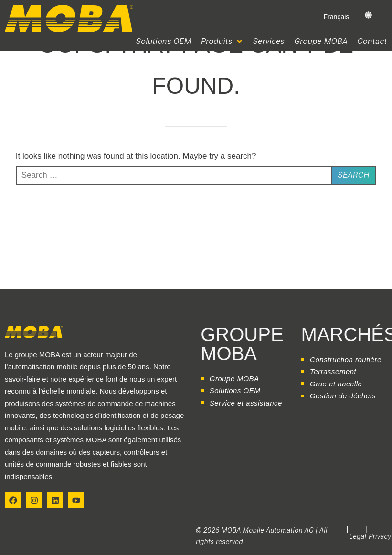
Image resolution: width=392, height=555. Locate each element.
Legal (358, 536)
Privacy (380, 536)
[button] (222, 41)
